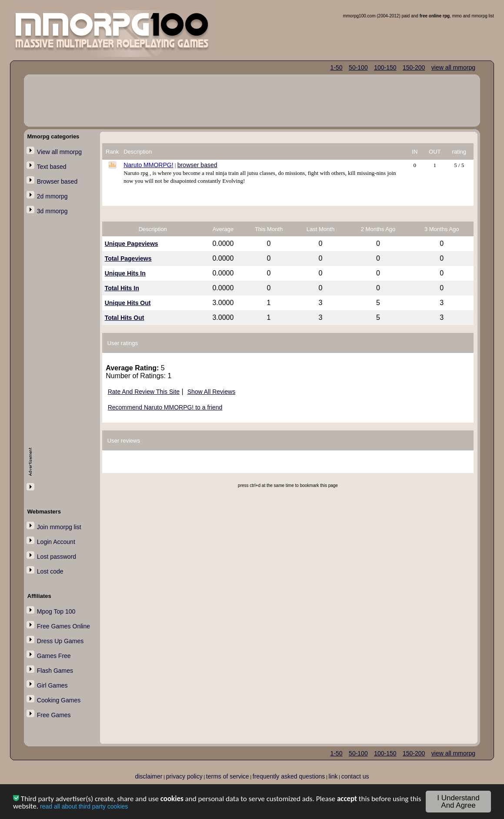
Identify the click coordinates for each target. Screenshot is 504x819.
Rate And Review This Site (144, 392)
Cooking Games (59, 700)
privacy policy (184, 776)
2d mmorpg (52, 196)
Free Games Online (63, 626)
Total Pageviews (128, 258)
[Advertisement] (63, 360)
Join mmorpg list (59, 527)
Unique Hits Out (128, 303)
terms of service (228, 776)
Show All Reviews (212, 392)
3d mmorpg (52, 211)
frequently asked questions (289, 776)
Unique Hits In (125, 273)
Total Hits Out (125, 318)
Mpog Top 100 (56, 611)
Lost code (50, 571)
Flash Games (55, 671)
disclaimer (149, 776)
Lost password (57, 557)
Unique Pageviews (132, 244)
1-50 (337, 67)
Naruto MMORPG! (148, 165)
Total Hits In (122, 288)
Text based (52, 167)
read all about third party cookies (84, 808)
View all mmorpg (59, 152)
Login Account (56, 542)
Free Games (54, 715)
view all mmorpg (453, 67)
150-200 (414, 67)
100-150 (385, 67)
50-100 (358, 67)
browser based (197, 165)
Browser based (57, 181)
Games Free (54, 656)
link (333, 776)
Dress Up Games (60, 641)
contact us (355, 776)
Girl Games (52, 685)
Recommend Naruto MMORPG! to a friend (165, 407)
